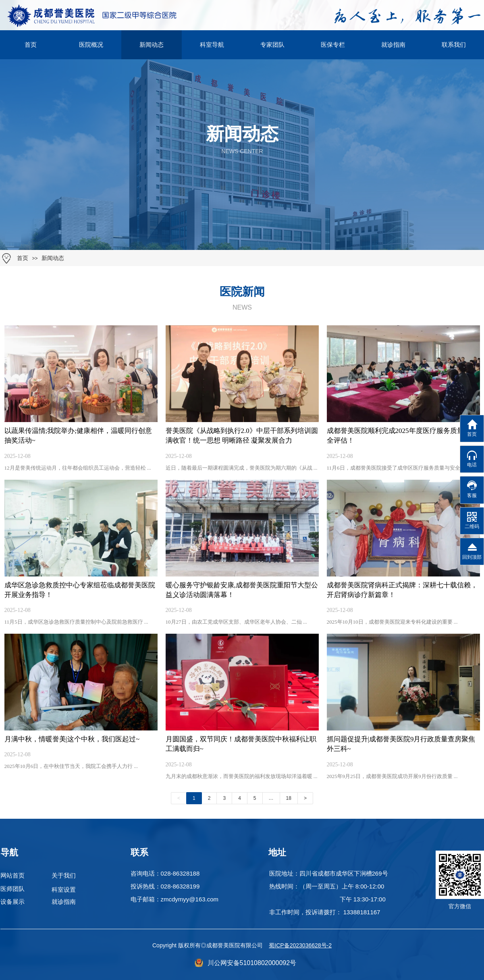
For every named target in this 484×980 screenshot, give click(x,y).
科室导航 (212, 45)
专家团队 (272, 45)
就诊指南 (393, 45)
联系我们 (454, 45)
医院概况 (91, 45)
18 (289, 798)
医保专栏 (333, 45)
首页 (23, 258)
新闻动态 (53, 258)
